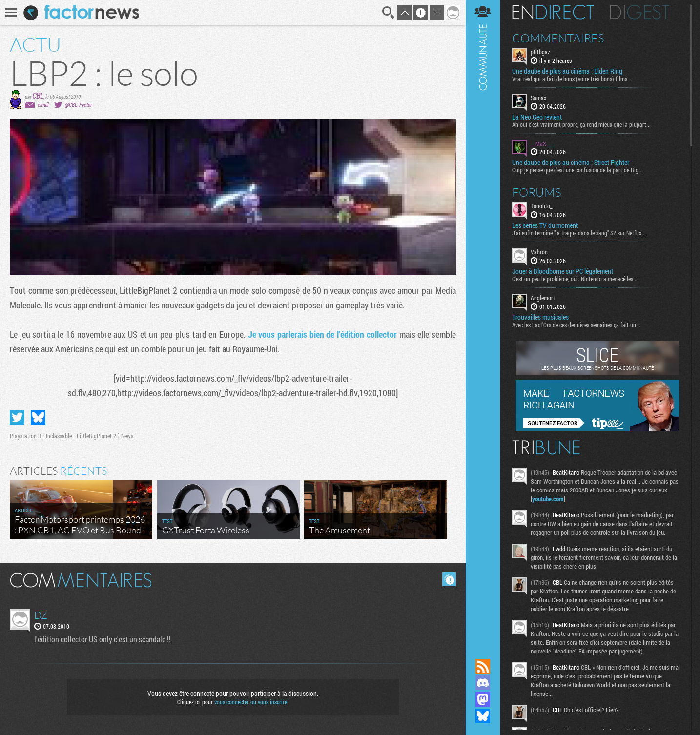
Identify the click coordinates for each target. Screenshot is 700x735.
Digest (640, 12)
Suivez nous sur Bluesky (483, 716)
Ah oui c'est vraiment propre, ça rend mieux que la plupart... (581, 124)
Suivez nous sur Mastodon (483, 699)
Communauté (483, 320)
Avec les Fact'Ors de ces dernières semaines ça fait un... (576, 325)
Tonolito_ (542, 206)
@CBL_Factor (78, 105)
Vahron (539, 252)
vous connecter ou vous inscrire (251, 702)
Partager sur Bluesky (38, 417)
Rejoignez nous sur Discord (483, 683)
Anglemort (543, 298)
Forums (537, 192)
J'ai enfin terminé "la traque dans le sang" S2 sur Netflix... (579, 233)
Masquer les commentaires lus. (449, 579)
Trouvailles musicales (540, 317)
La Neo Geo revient (537, 117)
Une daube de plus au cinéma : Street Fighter (571, 163)
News (127, 436)
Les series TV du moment (545, 225)
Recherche (389, 13)
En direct (553, 12)
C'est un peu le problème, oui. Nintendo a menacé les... (575, 279)
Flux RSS (483, 666)
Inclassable (59, 436)
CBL (38, 95)
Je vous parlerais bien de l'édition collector (322, 334)
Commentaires (558, 38)
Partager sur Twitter (17, 417)
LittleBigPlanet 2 (96, 436)
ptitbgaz (540, 52)
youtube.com (548, 499)
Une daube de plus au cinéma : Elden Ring (567, 71)
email (43, 105)
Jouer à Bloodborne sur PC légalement (563, 271)
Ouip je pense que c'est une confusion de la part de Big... (577, 170)
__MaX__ (541, 143)
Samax (538, 98)
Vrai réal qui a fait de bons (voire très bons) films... (572, 79)
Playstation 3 (25, 436)
